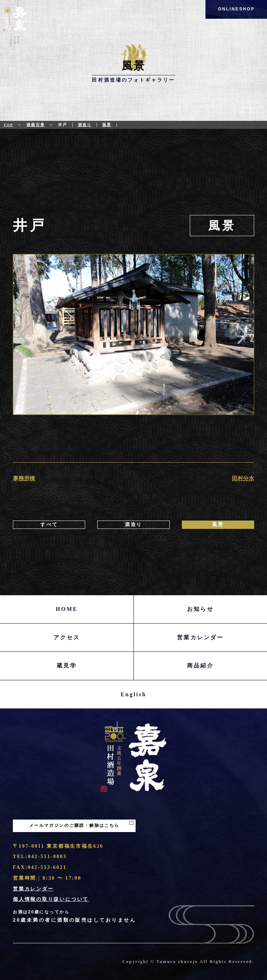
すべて (49, 525)
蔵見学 (67, 666)
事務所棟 (24, 478)
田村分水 (243, 478)
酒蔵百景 (36, 125)
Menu (15, 45)
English (133, 694)
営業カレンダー (200, 637)
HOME (67, 609)
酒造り (85, 125)
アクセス (67, 637)
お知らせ (200, 609)
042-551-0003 (47, 857)
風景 (107, 125)
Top (8, 125)
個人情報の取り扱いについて (51, 899)
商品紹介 (200, 666)
